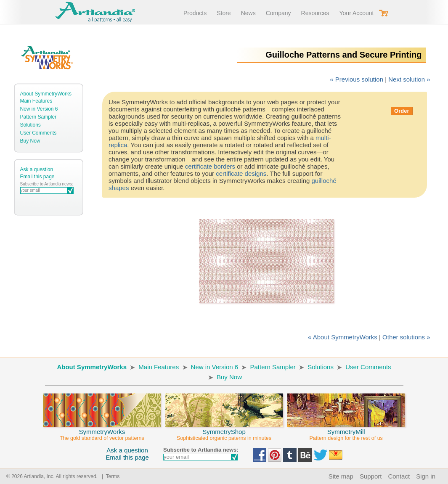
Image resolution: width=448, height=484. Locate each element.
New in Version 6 (39, 109)
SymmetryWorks (102, 431)
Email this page (37, 177)
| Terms (109, 476)
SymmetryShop (224, 431)
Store (224, 13)
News (248, 13)
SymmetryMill (346, 431)
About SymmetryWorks (46, 94)
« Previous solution (357, 79)
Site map (341, 476)
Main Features (36, 101)
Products (195, 13)
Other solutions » (406, 337)
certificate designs (241, 173)
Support (371, 476)
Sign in (426, 476)
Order (402, 111)
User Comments (38, 133)
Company (278, 13)
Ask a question (37, 169)
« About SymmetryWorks (343, 337)
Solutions (30, 125)
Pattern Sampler (38, 117)
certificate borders (210, 166)
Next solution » (409, 79)
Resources (315, 13)
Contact (399, 476)
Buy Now (30, 141)
